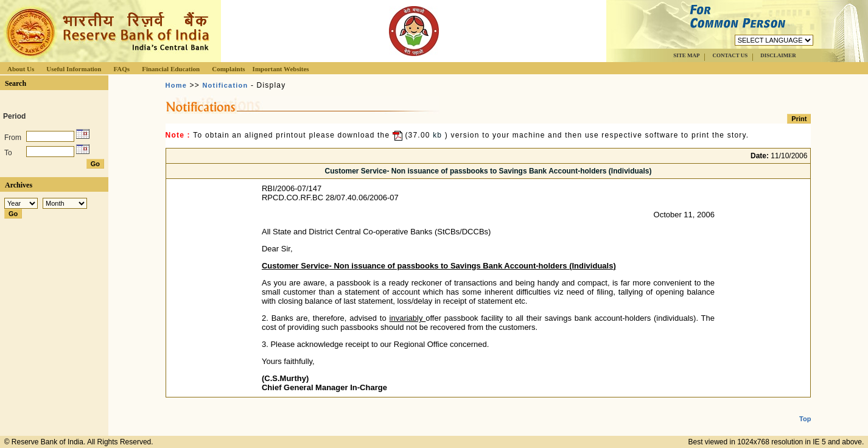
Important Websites (281, 69)
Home (176, 85)
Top (805, 409)
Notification (225, 85)
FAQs (121, 69)
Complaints (228, 69)
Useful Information (74, 69)
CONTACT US (730, 55)
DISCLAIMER (778, 55)
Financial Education (171, 69)
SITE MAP (686, 55)
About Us (21, 69)
